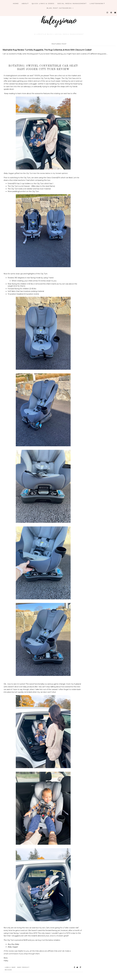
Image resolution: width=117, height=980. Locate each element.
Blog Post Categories (60, 8)
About (25, 4)
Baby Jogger (13, 947)
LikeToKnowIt (97, 4)
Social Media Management (72, 4)
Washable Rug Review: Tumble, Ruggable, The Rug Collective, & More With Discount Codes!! (47, 50)
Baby (14, 967)
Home (16, 4)
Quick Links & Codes (43, 4)
